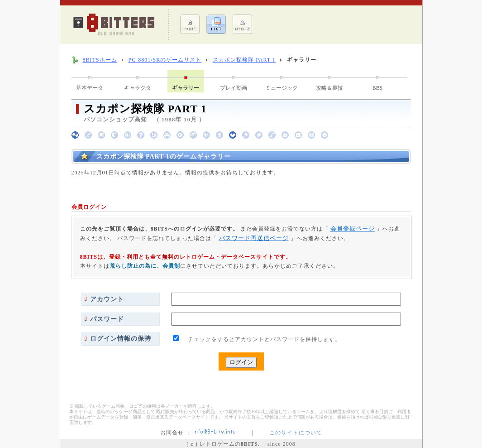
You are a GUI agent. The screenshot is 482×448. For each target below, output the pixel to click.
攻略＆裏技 (329, 88)
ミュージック (282, 88)
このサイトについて (296, 433)
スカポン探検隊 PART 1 (244, 60)
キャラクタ (138, 88)
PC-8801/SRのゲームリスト (165, 60)
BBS (378, 88)
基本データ (90, 88)
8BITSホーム (100, 60)
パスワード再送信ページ (254, 238)
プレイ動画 (234, 88)
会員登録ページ (353, 229)
